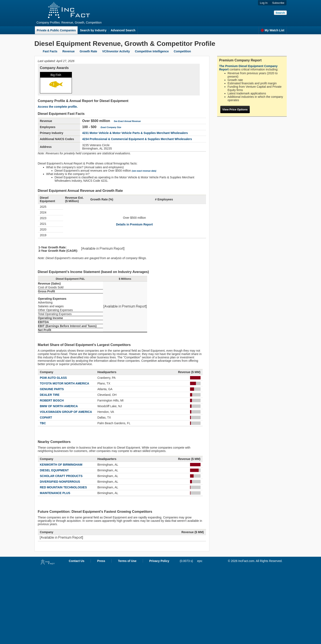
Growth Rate (88, 51)
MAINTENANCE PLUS (55, 493)
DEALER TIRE (50, 395)
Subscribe (278, 3)
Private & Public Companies (56, 30)
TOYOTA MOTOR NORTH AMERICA (65, 383)
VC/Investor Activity (116, 51)
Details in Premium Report (134, 224)
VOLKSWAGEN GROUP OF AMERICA (66, 412)
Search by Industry (93, 30)
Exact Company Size (111, 127)
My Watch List (273, 30)
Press (101, 561)
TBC (43, 423)
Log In (264, 3)
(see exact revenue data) (144, 171)
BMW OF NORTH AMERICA (59, 406)
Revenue (69, 51)
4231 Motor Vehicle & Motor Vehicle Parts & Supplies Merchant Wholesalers (135, 133)
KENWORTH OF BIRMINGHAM (61, 465)
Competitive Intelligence (152, 51)
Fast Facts (50, 51)
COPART (46, 417)
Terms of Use (127, 561)
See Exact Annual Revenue (127, 121)
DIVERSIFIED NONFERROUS (60, 482)
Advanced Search (123, 30)
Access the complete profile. (58, 107)
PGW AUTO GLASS (53, 378)
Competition (182, 51)
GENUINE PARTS (52, 389)
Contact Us (77, 561)
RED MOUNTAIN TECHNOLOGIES (63, 487)
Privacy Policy (159, 561)
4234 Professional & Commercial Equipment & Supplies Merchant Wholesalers (137, 139)
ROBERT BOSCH (52, 400)
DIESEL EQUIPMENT (54, 470)
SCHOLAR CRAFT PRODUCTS (61, 476)
